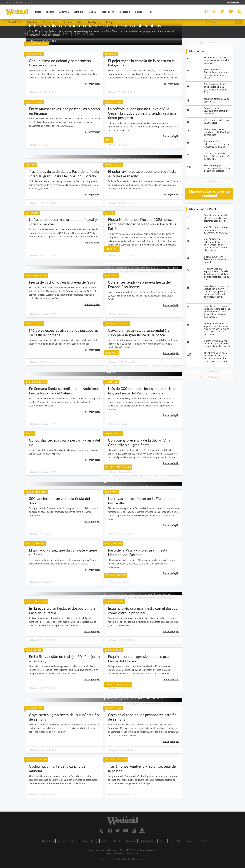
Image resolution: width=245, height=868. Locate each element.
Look (161, 841)
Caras (62, 841)
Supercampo (147, 841)
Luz (170, 841)
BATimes (205, 841)
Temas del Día (15, 22)
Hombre (117, 841)
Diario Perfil (48, 841)
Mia (179, 841)
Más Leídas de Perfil (203, 209)
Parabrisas (131, 841)
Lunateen (190, 841)
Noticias (74, 841)
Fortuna (104, 841)
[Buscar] (221, 22)
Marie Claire (89, 841)
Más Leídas (197, 51)
